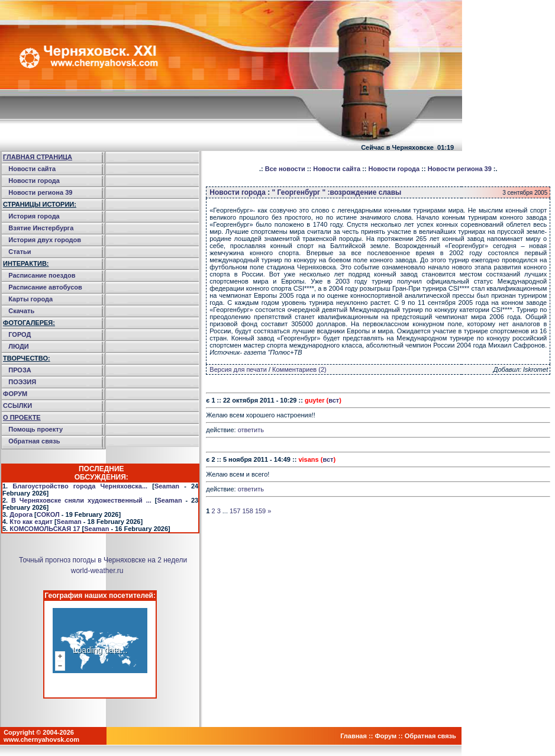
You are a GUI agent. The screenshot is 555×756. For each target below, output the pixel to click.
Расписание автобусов (45, 287)
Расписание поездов (42, 275)
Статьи (20, 252)
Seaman (167, 486)
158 (247, 511)
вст (334, 400)
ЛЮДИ (19, 346)
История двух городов (45, 240)
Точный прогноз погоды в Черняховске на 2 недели (103, 560)
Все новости (285, 169)
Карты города (30, 299)
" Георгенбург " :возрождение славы (337, 192)
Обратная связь (34, 441)
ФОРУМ (15, 394)
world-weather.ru (97, 571)
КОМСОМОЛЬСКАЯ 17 (45, 529)
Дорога (21, 514)
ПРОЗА (20, 370)
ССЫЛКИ (17, 406)
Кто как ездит (31, 522)
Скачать (21, 311)
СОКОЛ (48, 514)
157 (235, 511)
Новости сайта (32, 169)
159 (260, 511)
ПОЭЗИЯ (22, 382)
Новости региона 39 (40, 192)
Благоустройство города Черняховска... (80, 486)
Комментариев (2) (299, 369)
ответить (251, 430)
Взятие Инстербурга (41, 228)
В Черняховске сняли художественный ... (81, 500)
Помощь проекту (36, 429)
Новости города (34, 181)
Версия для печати (238, 369)
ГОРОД (20, 334)
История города (34, 216)
